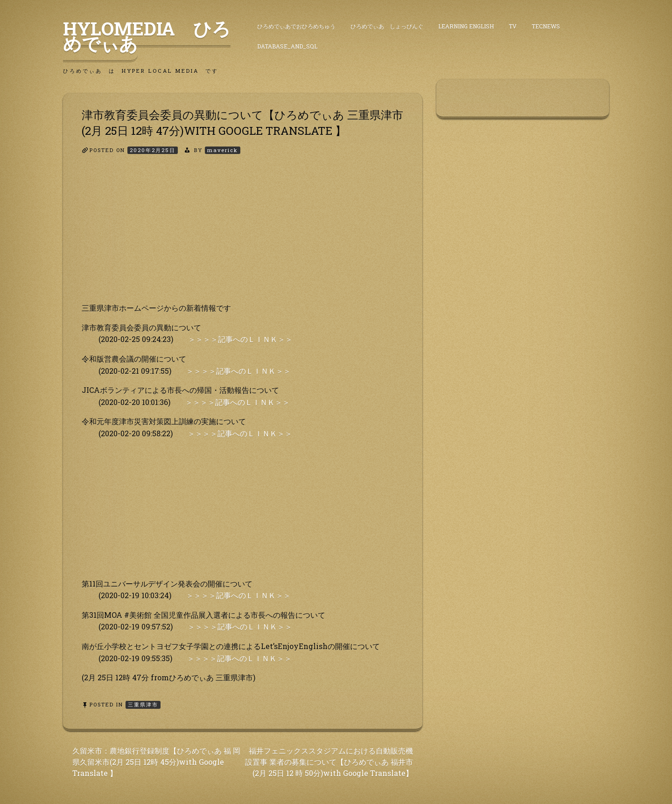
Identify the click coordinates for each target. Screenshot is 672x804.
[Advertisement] (243, 237)
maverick (223, 150)
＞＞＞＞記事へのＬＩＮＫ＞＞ (240, 339)
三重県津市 (143, 704)
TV (513, 26)
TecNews (546, 26)
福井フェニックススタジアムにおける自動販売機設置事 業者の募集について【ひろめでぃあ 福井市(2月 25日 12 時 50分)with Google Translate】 (329, 762)
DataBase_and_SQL (287, 46)
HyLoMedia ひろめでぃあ (147, 36)
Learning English (466, 26)
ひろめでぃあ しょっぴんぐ (387, 26)
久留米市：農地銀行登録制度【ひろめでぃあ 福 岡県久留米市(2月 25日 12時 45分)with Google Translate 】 (156, 762)
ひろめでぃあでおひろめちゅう (296, 26)
